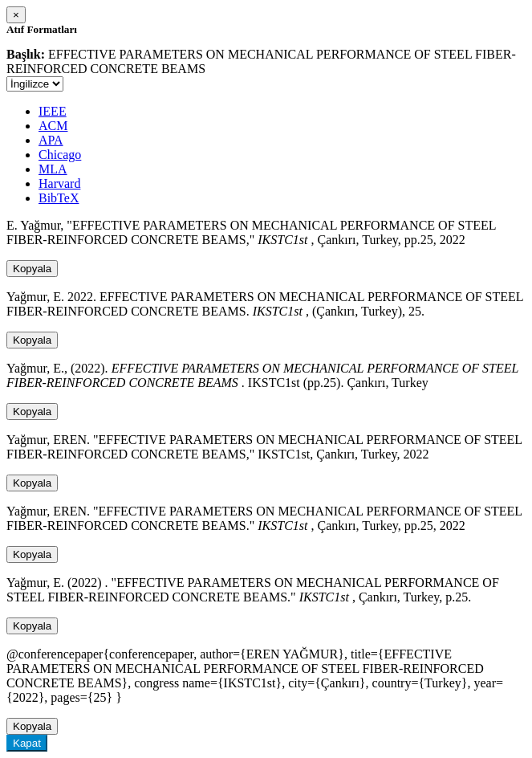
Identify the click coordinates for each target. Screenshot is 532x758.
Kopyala (32, 269)
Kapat (27, 743)
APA (51, 140)
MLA (53, 169)
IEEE (53, 111)
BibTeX (59, 198)
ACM (53, 126)
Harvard (59, 183)
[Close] (16, 15)
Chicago (60, 155)
